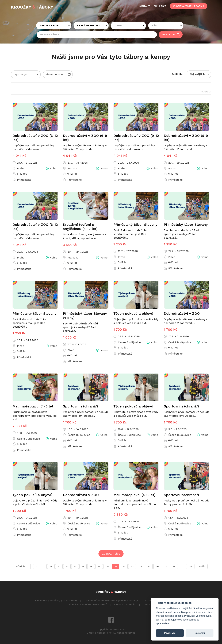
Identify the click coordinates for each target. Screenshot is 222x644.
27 (166, 567)
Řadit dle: (177, 74)
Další (202, 567)
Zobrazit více (111, 554)
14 (59, 567)
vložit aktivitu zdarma (189, 6)
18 (91, 567)
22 (124, 567)
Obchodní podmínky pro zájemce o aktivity (111, 600)
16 (75, 567)
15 (67, 567)
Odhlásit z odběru (125, 604)
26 (157, 567)
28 (174, 567)
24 (141, 567)
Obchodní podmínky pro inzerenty (56, 600)
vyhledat (171, 34)
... (43, 567)
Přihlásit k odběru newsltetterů (88, 604)
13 (51, 567)
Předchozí (22, 567)
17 (83, 567)
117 (190, 567)
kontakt (144, 6)
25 (149, 567)
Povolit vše (170, 633)
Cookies (148, 604)
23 (132, 567)
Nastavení (200, 633)
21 (116, 567)
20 (107, 567)
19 (99, 567)
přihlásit (160, 6)
